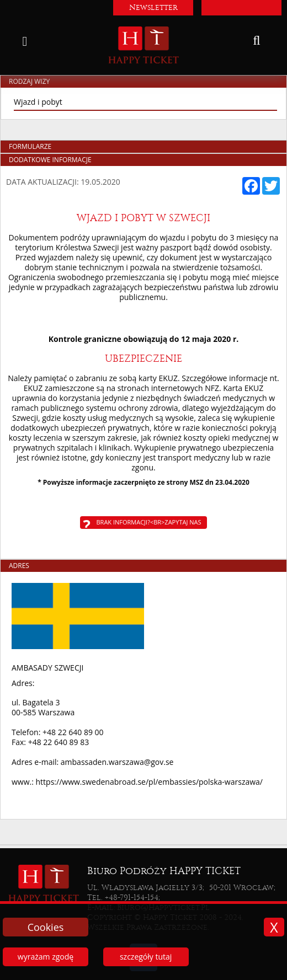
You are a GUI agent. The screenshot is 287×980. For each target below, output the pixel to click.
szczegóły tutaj (146, 957)
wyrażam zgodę (46, 957)
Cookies (46, 927)
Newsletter (153, 7)
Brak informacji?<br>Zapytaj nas (149, 522)
